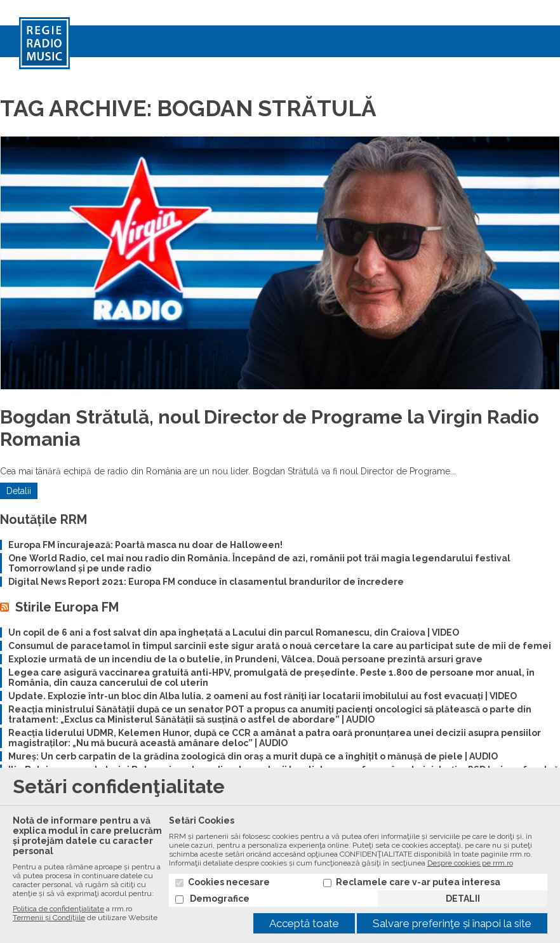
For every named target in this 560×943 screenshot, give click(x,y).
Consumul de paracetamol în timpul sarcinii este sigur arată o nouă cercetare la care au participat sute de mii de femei (280, 646)
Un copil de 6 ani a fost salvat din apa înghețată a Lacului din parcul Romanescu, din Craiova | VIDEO (234, 632)
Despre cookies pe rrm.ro (470, 863)
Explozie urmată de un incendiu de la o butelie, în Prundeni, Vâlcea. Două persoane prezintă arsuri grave (245, 659)
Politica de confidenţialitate (58, 909)
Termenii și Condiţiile (49, 918)
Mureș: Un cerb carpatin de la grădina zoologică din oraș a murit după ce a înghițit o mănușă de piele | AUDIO (253, 756)
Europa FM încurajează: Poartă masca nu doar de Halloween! (145, 545)
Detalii (19, 491)
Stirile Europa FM (67, 607)
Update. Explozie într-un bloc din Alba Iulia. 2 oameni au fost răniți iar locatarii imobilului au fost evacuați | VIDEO (263, 696)
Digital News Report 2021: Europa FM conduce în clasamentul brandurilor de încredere (206, 582)
